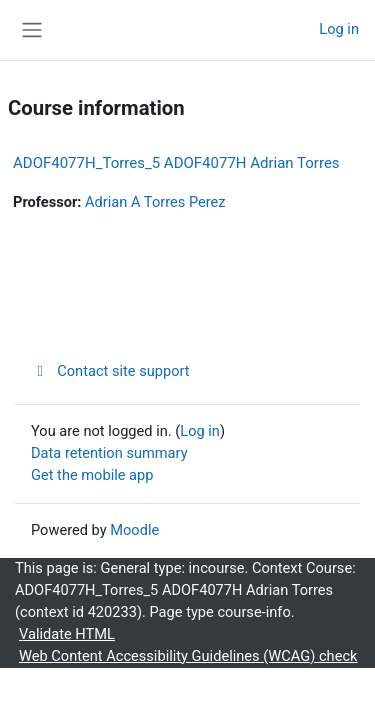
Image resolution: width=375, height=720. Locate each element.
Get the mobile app (92, 475)
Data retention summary (109, 453)
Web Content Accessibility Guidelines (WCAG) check (188, 656)
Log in (339, 29)
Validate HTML (67, 634)
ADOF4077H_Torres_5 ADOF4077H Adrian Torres (176, 163)
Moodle (134, 530)
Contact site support (110, 371)
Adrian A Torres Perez (155, 202)
